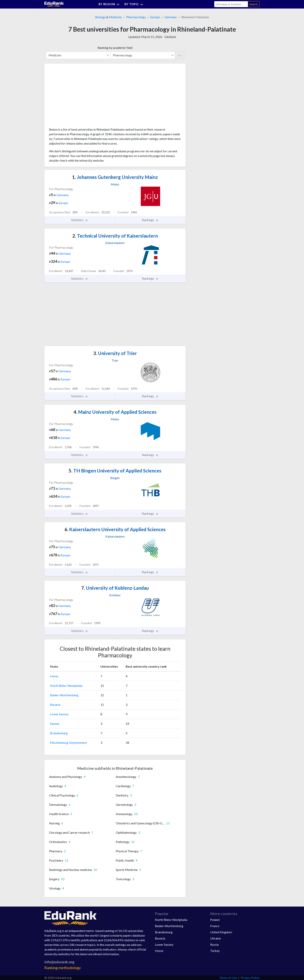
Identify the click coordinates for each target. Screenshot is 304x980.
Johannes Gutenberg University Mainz (115, 177)
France (215, 926)
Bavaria (55, 705)
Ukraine (215, 938)
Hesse (54, 676)
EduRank (170, 37)
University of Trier (115, 353)
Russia (214, 944)
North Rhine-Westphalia (66, 686)
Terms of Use (228, 978)
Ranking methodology (63, 968)
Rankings (150, 220)
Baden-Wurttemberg (64, 695)
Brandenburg (59, 733)
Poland (215, 920)
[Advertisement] (78, 97)
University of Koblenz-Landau (115, 588)
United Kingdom (221, 932)
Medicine (115, 17)
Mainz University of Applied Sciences (115, 412)
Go (179, 55)
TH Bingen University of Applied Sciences (115, 471)
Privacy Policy (250, 978)
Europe (155, 17)
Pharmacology (136, 17)
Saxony (55, 724)
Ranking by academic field (115, 48)
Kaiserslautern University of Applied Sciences (115, 529)
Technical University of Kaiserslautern (115, 236)
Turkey (215, 951)
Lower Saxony (59, 714)
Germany (171, 17)
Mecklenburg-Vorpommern (68, 743)
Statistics (80, 220)
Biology (100, 17)
